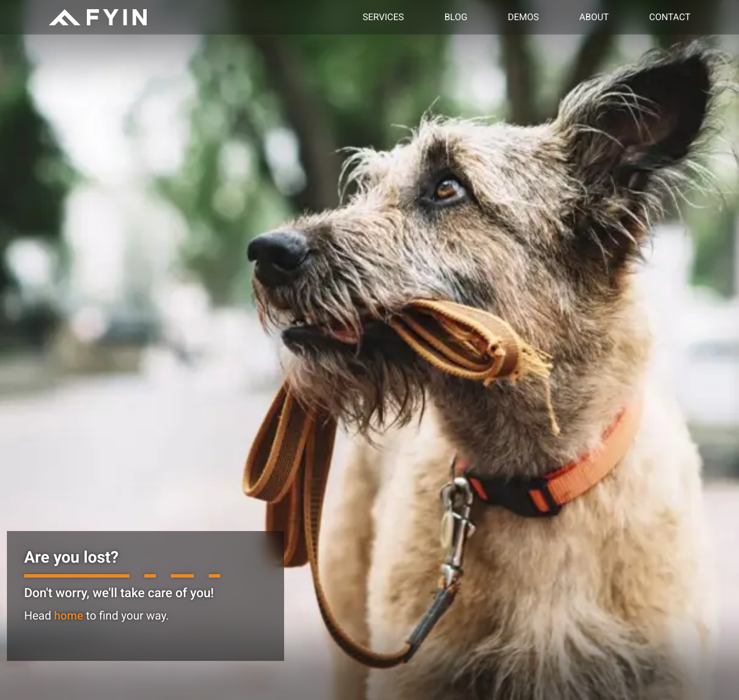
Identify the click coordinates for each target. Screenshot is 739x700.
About (594, 17)
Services (384, 17)
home (69, 616)
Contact (670, 17)
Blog (456, 17)
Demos (523, 17)
